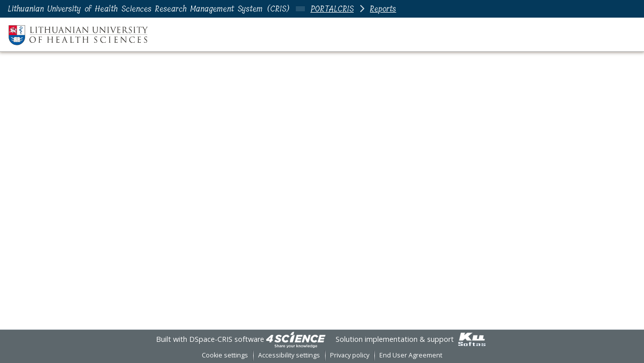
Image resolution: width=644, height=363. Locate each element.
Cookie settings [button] (225, 355)
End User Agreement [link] (411, 355)
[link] (296, 339)
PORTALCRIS (332, 9)
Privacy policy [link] (350, 355)
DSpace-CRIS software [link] (227, 339)
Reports (383, 9)
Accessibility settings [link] (289, 355)
